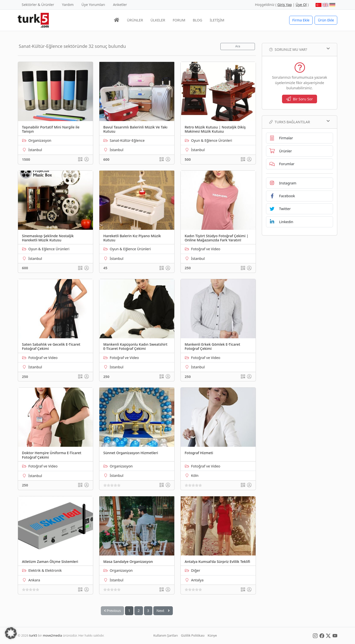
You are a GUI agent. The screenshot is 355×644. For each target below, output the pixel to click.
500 (188, 159)
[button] (11, 633)
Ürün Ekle (326, 20)
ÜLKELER (158, 20)
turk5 (33, 635)
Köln (195, 475)
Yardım (68, 5)
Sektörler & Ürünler (38, 5)
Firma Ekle (301, 20)
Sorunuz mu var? (300, 49)
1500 (26, 159)
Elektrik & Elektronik (45, 570)
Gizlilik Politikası (193, 635)
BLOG (197, 20)
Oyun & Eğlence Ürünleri (212, 140)
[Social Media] (315, 635)
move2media (53, 635)
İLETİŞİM (217, 20)
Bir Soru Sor (300, 99)
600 (106, 159)
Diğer (196, 570)
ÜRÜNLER (135, 20)
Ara (238, 46)
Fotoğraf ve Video (206, 249)
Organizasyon (40, 140)
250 (188, 268)
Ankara (34, 580)
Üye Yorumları (93, 5)
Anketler (120, 5)
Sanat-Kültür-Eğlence (127, 140)
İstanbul (35, 150)
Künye (212, 635)
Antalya (197, 580)
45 (105, 268)
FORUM (179, 20)
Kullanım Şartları (166, 635)
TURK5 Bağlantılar (300, 122)
